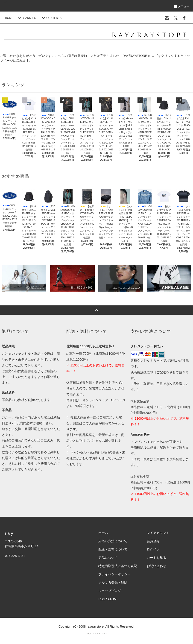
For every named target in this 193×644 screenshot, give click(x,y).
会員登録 (153, 541)
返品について (108, 558)
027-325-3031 (15, 556)
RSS (102, 599)
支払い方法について (113, 541)
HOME (9, 18)
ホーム (103, 533)
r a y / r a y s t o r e (96, 633)
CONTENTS (51, 18)
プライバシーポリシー (114, 574)
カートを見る (156, 558)
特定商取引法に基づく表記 (118, 566)
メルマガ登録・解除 (113, 583)
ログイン (153, 549)
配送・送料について (113, 549)
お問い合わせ (156, 566)
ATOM (112, 599)
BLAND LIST (27, 18)
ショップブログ (110, 591)
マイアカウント (158, 533)
